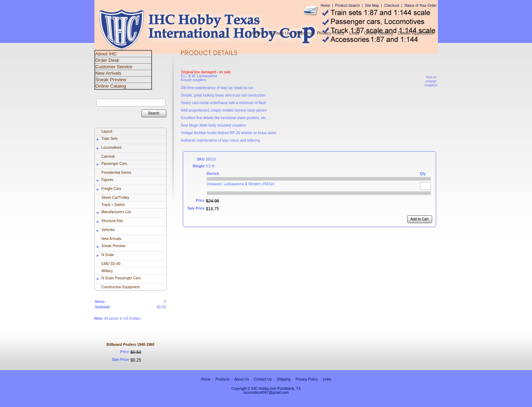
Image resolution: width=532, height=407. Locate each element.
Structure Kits (112, 221)
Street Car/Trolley (116, 198)
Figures (108, 180)
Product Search (348, 6)
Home (325, 6)
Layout (107, 131)
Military (107, 271)
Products (222, 379)
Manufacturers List (116, 212)
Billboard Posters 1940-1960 (130, 345)
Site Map (372, 6)
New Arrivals (112, 239)
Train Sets (110, 139)
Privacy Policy (307, 379)
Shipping (284, 379)
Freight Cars (111, 189)
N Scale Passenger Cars (121, 278)
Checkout (391, 6)
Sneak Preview (114, 246)
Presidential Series (116, 173)
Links (327, 379)
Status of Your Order (421, 6)
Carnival (108, 156)
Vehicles (108, 230)
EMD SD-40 (111, 264)
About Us (242, 379)
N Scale (108, 255)
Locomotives (112, 148)
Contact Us (263, 379)
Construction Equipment (121, 287)
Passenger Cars (114, 164)
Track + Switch (113, 205)
